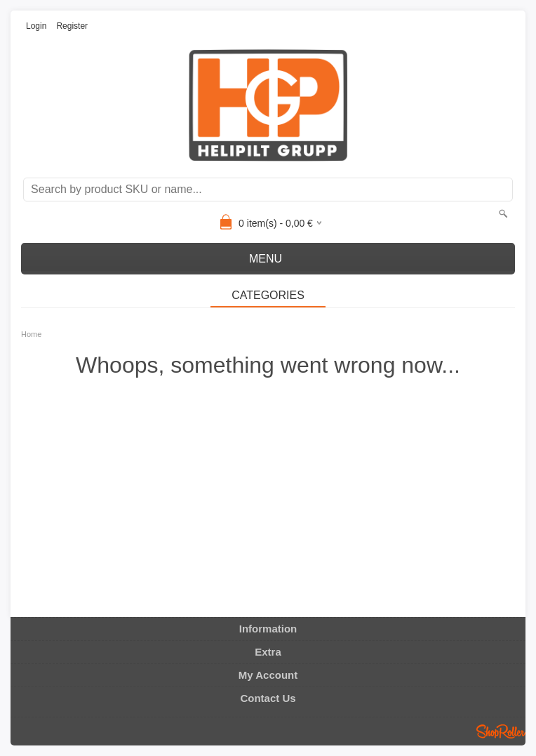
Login (36, 26)
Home (31, 334)
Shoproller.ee (501, 731)
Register (72, 26)
